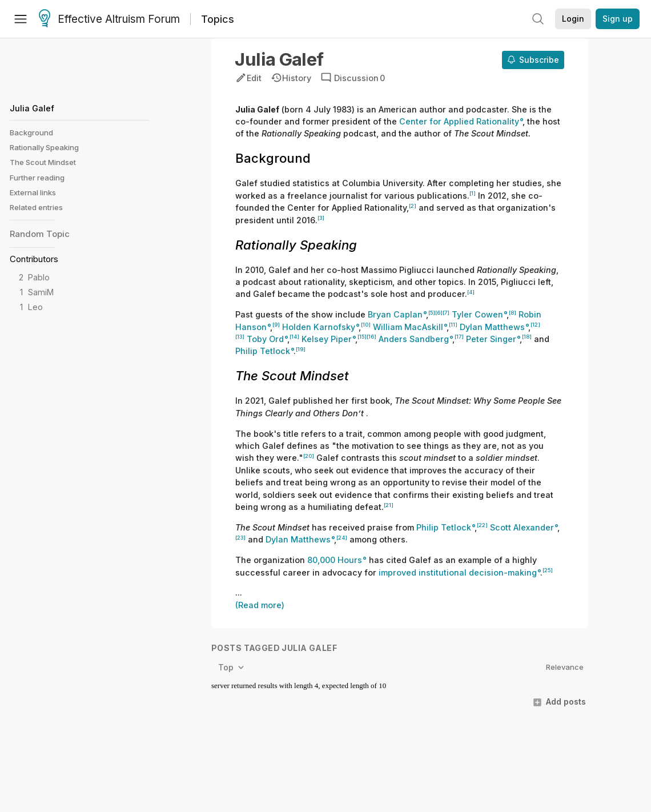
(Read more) (260, 605)
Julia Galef (32, 108)
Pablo (39, 277)
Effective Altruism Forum (109, 19)
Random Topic (40, 234)
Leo (35, 307)
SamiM (41, 292)
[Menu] (21, 19)
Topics (218, 19)
